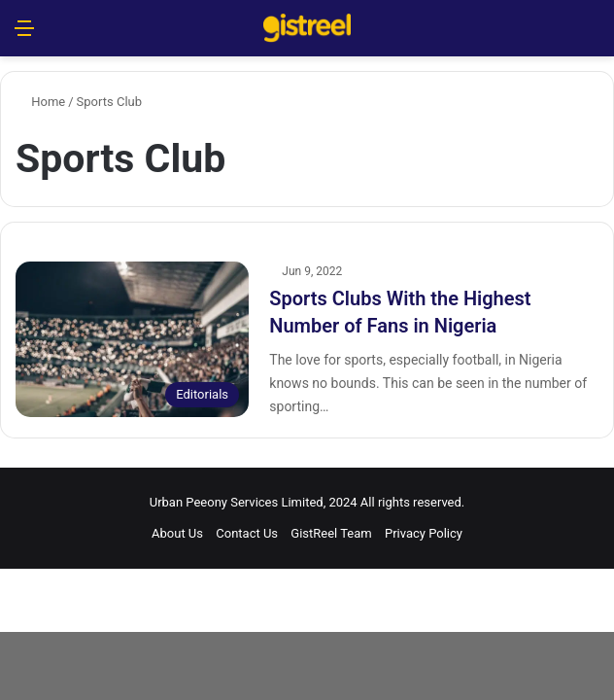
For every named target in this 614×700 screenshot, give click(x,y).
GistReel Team (331, 533)
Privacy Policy (424, 533)
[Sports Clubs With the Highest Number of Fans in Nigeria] (132, 339)
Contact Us (247, 533)
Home (40, 102)
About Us (177, 533)
